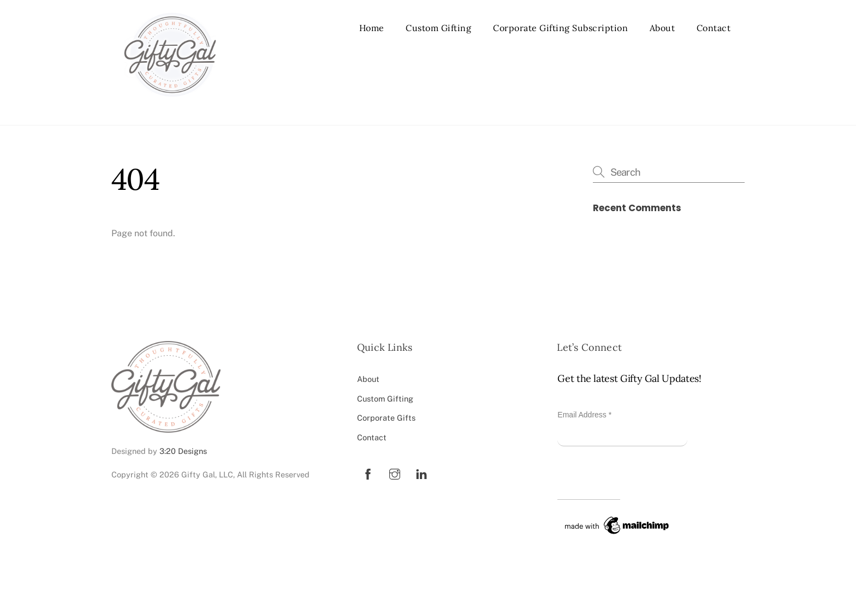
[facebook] (368, 473)
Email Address (584, 415)
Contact (714, 28)
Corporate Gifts (386, 418)
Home (372, 28)
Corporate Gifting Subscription (560, 28)
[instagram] (395, 473)
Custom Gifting (438, 28)
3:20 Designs (183, 451)
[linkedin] (421, 473)
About (662, 28)
